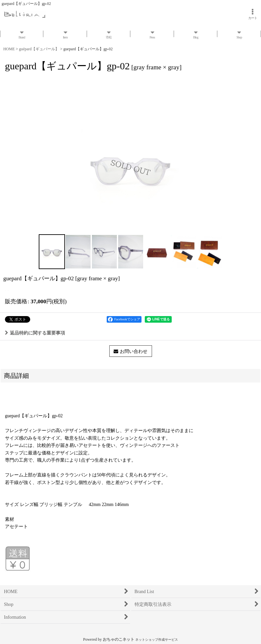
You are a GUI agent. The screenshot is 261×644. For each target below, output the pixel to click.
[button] (52, 252)
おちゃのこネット (119, 639)
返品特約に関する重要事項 (35, 333)
